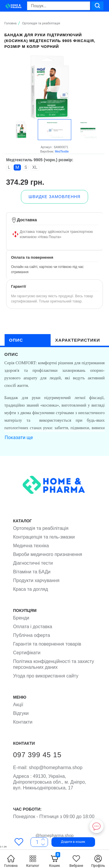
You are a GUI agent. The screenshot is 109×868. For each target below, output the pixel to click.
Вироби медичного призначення (48, 554)
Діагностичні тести (33, 563)
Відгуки (21, 713)
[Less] (43, 839)
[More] (43, 844)
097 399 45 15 (37, 755)
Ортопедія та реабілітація (41, 528)
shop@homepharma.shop (48, 768)
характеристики (78, 340)
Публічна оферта (32, 635)
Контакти (23, 722)
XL (35, 167)
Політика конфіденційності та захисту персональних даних (54, 664)
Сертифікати (27, 653)
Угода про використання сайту (46, 676)
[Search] (59, 6)
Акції (18, 705)
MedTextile (62, 152)
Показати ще (19, 437)
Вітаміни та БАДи (32, 572)
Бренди (21, 618)
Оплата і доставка (33, 627)
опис (16, 340)
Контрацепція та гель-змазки (44, 537)
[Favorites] (19, 842)
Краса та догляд (31, 589)
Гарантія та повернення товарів (47, 644)
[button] (65, 842)
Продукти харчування (36, 580)
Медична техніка (31, 546)
